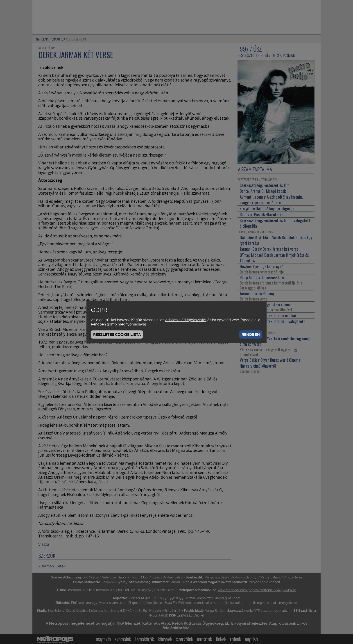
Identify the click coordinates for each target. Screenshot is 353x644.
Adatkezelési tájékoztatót (186, 320)
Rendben (251, 335)
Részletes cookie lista (117, 335)
